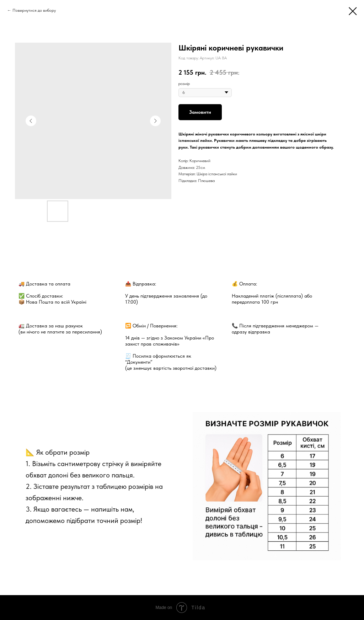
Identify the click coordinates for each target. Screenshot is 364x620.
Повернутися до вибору (34, 10)
